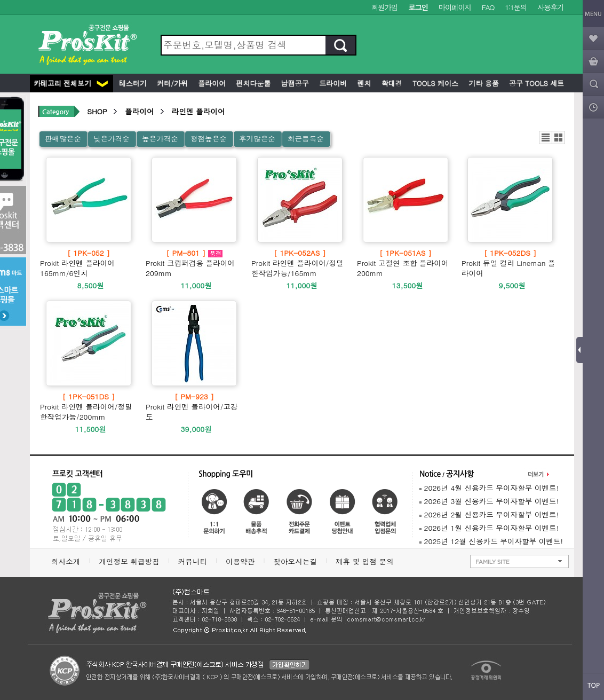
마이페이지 (455, 7)
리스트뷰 (546, 137)
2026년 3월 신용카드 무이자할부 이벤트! (489, 501)
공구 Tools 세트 (535, 83)
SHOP (97, 111)
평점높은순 (209, 139)
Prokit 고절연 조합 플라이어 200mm (406, 263)
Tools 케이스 (434, 83)
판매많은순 (63, 139)
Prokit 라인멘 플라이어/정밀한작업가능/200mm (89, 407)
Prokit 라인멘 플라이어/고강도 (194, 407)
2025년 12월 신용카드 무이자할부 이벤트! (491, 541)
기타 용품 (483, 83)
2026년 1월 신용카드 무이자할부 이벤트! (489, 528)
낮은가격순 (112, 139)
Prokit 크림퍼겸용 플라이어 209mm (194, 263)
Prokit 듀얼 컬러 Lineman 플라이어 (510, 263)
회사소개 (66, 561)
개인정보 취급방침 (129, 561)
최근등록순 (306, 139)
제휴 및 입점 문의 (367, 561)
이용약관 (240, 561)
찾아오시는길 (295, 561)
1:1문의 (516, 7)
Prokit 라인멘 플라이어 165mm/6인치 (89, 263)
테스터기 (132, 83)
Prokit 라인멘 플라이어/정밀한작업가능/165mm (300, 263)
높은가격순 (160, 139)
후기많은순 (257, 139)
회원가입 (384, 7)
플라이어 (211, 83)
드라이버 (332, 83)
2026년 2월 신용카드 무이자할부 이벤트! (489, 514)
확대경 (391, 83)
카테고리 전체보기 (71, 83)
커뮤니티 (193, 561)
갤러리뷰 (558, 137)
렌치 (363, 83)
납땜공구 (293, 83)
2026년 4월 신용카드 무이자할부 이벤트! (489, 488)
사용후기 (550, 7)
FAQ (488, 7)
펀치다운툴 (252, 83)
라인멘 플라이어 (198, 111)
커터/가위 (171, 83)
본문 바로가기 (0, 0)
